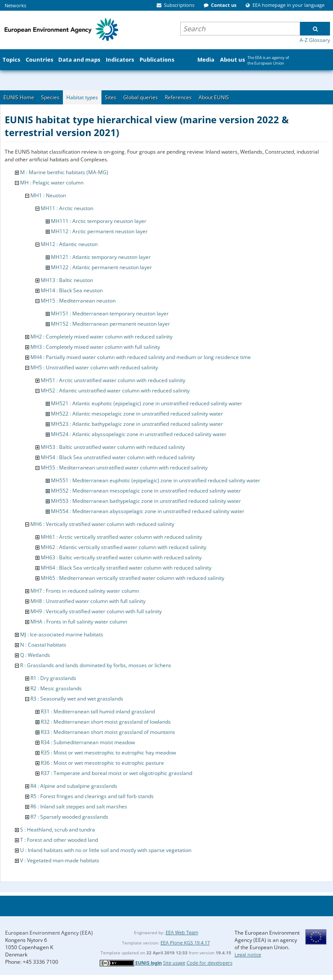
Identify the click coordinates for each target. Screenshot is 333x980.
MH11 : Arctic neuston (67, 208)
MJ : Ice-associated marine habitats (62, 634)
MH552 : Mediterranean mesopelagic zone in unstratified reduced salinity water (146, 491)
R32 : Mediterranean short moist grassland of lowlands (106, 722)
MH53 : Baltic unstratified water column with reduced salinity (113, 447)
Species (50, 97)
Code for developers (210, 963)
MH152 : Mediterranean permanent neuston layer (110, 324)
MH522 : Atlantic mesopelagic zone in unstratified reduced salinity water (137, 414)
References (178, 97)
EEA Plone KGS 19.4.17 (185, 943)
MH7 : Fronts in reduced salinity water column (85, 591)
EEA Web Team (182, 932)
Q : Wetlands (35, 655)
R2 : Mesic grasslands (56, 688)
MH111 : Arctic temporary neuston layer (99, 221)
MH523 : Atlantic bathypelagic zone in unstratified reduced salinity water (137, 424)
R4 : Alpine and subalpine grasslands (74, 786)
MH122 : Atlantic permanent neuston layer (101, 267)
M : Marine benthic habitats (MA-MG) (64, 172)
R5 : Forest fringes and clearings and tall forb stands (92, 796)
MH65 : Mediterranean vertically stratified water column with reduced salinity (132, 578)
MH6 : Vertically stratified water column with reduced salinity (102, 524)
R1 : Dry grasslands (53, 678)
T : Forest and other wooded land (59, 840)
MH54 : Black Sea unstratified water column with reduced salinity (118, 457)
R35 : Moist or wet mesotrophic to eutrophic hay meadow (108, 753)
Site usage (174, 963)
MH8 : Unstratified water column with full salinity (88, 601)
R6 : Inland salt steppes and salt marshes (79, 806)
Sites (111, 97)
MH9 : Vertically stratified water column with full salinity (96, 611)
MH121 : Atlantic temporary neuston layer (101, 257)
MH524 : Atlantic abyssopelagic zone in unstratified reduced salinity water (139, 434)
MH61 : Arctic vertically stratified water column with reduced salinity (121, 537)
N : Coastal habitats (43, 645)
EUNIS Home (19, 97)
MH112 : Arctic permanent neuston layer (99, 231)
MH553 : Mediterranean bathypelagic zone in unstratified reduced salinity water (146, 501)
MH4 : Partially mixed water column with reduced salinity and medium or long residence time (141, 357)
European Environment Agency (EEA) (49, 933)
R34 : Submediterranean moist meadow (88, 742)
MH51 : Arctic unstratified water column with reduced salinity (113, 380)
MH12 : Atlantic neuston (69, 244)
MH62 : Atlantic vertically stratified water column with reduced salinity (123, 547)
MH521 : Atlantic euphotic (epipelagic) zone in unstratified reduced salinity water (147, 403)
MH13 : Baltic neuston (67, 280)
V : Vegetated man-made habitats (60, 860)
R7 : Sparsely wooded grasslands (69, 817)
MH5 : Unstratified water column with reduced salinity (94, 367)
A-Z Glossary (315, 40)
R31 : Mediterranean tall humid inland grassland (98, 711)
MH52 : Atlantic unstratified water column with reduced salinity (115, 391)
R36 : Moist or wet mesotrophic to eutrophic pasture (102, 763)
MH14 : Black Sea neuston (72, 290)
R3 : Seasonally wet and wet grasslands (77, 699)
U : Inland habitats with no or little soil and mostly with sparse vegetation (106, 850)
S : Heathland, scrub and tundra (58, 830)
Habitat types (82, 97)
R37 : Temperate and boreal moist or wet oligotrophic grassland (116, 773)
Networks (15, 5)
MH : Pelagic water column (52, 183)
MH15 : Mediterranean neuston (78, 301)
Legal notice (248, 955)
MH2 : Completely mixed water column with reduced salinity (101, 337)
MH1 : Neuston (48, 195)
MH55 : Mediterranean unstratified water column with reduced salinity (124, 468)
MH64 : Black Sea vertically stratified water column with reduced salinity (126, 568)
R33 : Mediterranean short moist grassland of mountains (108, 732)
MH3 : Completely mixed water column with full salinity (95, 347)
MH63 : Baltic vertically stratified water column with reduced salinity (121, 557)
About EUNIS (214, 97)
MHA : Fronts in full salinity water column (79, 622)
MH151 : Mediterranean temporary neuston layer (110, 313)
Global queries (141, 97)
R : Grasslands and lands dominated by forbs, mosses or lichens (96, 665)
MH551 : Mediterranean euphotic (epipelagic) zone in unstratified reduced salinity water (156, 480)
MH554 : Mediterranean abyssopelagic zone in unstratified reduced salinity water (148, 511)
